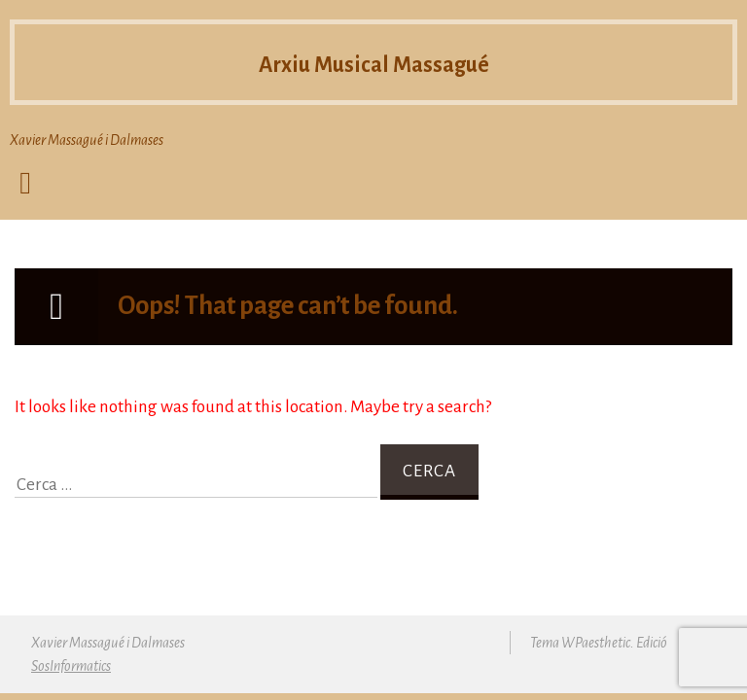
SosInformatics (71, 666)
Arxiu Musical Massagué (374, 62)
